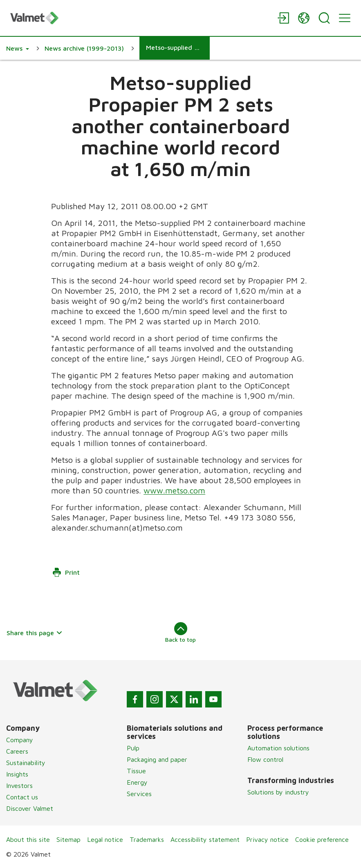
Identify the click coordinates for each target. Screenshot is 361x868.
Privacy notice (267, 839)
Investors (19, 785)
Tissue (136, 771)
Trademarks (147, 839)
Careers (17, 751)
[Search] (324, 18)
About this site (28, 839)
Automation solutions (278, 748)
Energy (137, 782)
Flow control (265, 759)
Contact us (22, 797)
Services (139, 794)
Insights (17, 774)
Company (20, 740)
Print (66, 572)
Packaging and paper (157, 759)
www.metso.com (175, 490)
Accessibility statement (205, 839)
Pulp (133, 748)
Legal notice (105, 839)
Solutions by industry (278, 792)
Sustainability (26, 763)
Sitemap (68, 839)
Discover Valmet (30, 808)
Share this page (35, 633)
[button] (18, 48)
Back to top (180, 632)
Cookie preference (322, 839)
